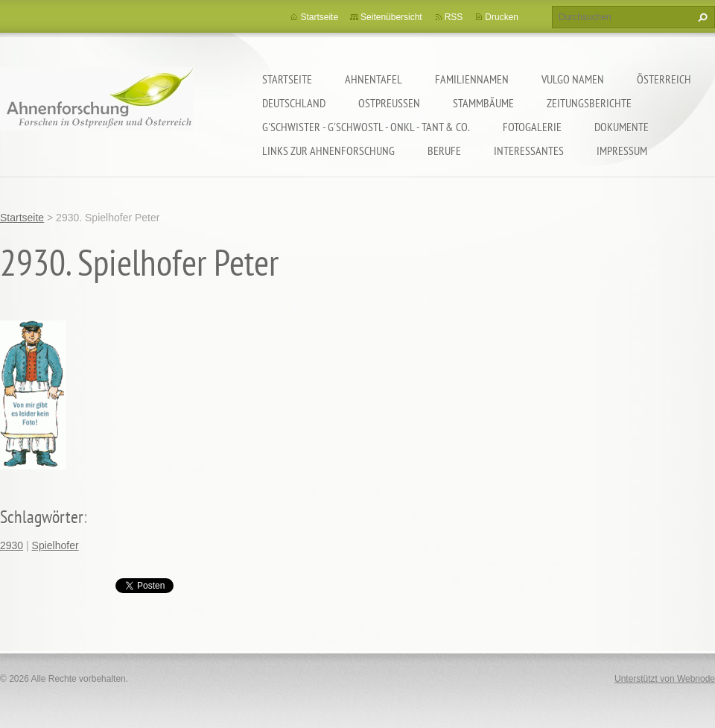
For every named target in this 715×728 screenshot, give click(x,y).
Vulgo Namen (573, 79)
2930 (12, 545)
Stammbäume (483, 103)
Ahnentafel (374, 79)
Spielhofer (55, 545)
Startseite (287, 79)
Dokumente (622, 127)
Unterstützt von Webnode (665, 679)
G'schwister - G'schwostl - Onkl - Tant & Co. (366, 127)
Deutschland (294, 103)
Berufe (444, 151)
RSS (454, 17)
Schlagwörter (42, 517)
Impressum (622, 151)
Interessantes (529, 151)
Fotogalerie (532, 127)
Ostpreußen (389, 103)
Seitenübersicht (391, 17)
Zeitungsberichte (589, 103)
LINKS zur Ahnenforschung (328, 151)
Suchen (701, 17)
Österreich (664, 79)
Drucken (502, 17)
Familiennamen (472, 79)
